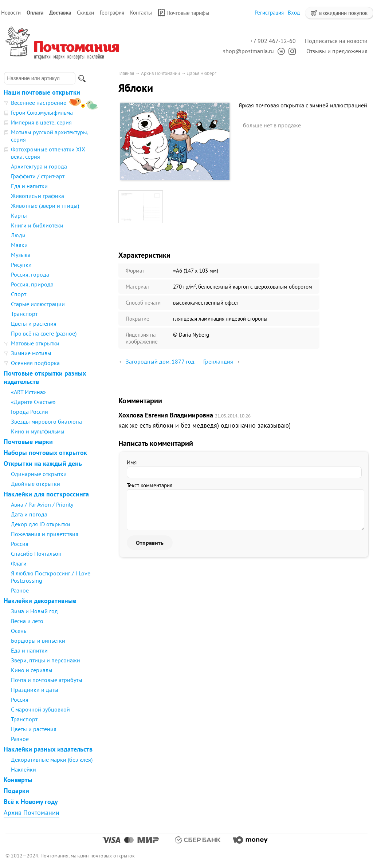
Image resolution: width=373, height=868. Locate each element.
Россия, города (30, 274)
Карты (19, 215)
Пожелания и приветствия (45, 534)
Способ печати (143, 303)
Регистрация (269, 13)
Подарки (16, 791)
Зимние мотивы (31, 353)
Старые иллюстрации (38, 304)
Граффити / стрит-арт (38, 176)
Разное (20, 590)
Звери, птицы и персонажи (46, 660)
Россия (20, 544)
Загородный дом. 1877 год (160, 361)
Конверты (18, 780)
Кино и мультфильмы (38, 431)
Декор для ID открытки (41, 524)
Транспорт (24, 314)
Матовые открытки (35, 343)
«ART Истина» (28, 392)
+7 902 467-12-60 (273, 41)
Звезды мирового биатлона (46, 421)
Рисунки (21, 265)
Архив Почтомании (32, 812)
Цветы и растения (34, 324)
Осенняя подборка (35, 363)
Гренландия (218, 361)
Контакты (141, 13)
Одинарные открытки (39, 474)
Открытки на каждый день (43, 463)
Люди (18, 235)
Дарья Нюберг (202, 73)
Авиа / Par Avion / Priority (42, 504)
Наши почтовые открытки (42, 92)
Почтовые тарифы (183, 13)
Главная (126, 73)
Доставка (60, 13)
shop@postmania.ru (248, 51)
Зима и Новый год (34, 611)
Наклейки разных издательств (48, 749)
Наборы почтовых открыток (45, 453)
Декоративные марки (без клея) (52, 760)
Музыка (21, 255)
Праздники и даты (35, 690)
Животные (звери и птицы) (45, 206)
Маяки (19, 245)
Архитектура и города (39, 166)
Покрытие (138, 319)
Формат (135, 271)
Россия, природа (32, 284)
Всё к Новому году (31, 802)
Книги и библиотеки (37, 225)
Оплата (35, 13)
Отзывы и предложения (337, 51)
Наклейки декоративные (40, 601)
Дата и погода (29, 514)
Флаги (19, 563)
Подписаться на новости (336, 41)
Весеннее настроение (39, 103)
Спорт (19, 294)
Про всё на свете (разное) (44, 333)
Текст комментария (150, 485)
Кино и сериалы (32, 670)
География (112, 13)
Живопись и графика (38, 196)
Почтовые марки (28, 442)
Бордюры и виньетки (38, 641)
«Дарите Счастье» (33, 402)
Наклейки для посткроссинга (46, 494)
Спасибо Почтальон (36, 554)
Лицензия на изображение (142, 338)
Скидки (85, 13)
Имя (132, 462)
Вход (294, 13)
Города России (30, 412)
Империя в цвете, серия (41, 122)
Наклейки (23, 769)
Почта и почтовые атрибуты (47, 680)
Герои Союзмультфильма (42, 112)
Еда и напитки (29, 186)
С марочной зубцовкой (40, 709)
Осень (19, 631)
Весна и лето (27, 621)
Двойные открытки (36, 484)
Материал (137, 287)
